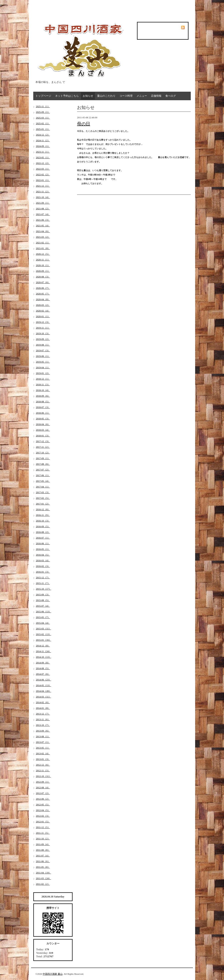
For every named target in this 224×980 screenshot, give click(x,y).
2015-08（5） (43, 600)
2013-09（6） (43, 731)
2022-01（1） (43, 180)
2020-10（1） (43, 265)
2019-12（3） (43, 322)
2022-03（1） (43, 169)
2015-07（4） (43, 606)
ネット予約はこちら (67, 96)
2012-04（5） (43, 810)
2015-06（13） (44, 611)
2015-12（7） (43, 577)
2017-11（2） (43, 447)
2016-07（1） (43, 538)
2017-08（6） (43, 464)
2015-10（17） (44, 589)
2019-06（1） (43, 356)
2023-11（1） (43, 152)
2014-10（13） (44, 657)
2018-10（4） (43, 390)
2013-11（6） (43, 719)
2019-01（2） (43, 373)
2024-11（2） (43, 140)
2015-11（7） (43, 583)
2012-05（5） (43, 804)
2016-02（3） (43, 566)
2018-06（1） (43, 413)
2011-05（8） (43, 867)
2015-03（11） (43, 629)
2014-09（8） (43, 663)
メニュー (142, 96)
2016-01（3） (43, 572)
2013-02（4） (43, 753)
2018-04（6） (43, 424)
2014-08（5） (43, 668)
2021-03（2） (43, 237)
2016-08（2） (43, 532)
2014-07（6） (43, 674)
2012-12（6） (43, 765)
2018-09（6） (43, 396)
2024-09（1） (43, 146)
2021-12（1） (43, 186)
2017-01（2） (43, 504)
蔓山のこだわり (106, 96)
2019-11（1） (43, 328)
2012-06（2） (43, 799)
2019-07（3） (43, 350)
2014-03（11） (43, 697)
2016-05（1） (43, 549)
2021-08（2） (43, 208)
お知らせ (88, 96)
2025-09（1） (43, 112)
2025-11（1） (43, 106)
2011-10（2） (43, 839)
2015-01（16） (44, 640)
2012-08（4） (43, 787)
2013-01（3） (43, 759)
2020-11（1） (43, 260)
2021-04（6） (43, 231)
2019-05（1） (43, 362)
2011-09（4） (43, 844)
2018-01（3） (43, 436)
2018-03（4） (43, 430)
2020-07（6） (43, 282)
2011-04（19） (43, 873)
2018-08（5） (43, 401)
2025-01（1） (43, 129)
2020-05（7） (43, 294)
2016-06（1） (43, 543)
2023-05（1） (43, 157)
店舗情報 (156, 96)
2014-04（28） (44, 691)
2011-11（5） (43, 833)
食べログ (171, 96)
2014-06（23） (44, 680)
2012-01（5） (43, 822)
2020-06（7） (43, 288)
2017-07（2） (43, 470)
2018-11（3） (43, 384)
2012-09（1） (43, 782)
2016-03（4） (43, 560)
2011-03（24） (43, 878)
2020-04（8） (43, 299)
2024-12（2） (43, 135)
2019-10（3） (43, 333)
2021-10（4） (43, 197)
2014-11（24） (43, 651)
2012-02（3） (43, 816)
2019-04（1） (43, 367)
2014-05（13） (44, 685)
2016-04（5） (43, 555)
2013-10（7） (43, 725)
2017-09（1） (43, 458)
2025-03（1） (43, 118)
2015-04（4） (43, 623)
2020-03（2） (43, 305)
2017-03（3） (43, 492)
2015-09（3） (43, 594)
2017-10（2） (43, 453)
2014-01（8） (43, 708)
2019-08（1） (43, 345)
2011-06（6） (43, 861)
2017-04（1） (43, 487)
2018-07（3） (43, 407)
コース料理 (126, 96)
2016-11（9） (43, 515)
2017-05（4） (43, 481)
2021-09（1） (43, 203)
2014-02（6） (43, 702)
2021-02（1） (43, 243)
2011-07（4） (43, 856)
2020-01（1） (43, 316)
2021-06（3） (43, 220)
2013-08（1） (43, 736)
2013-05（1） (43, 748)
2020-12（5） (43, 254)
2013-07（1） (43, 742)
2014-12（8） (43, 646)
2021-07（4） (43, 214)
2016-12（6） (43, 509)
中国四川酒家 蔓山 (53, 974)
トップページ (43, 96)
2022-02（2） (43, 174)
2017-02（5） (43, 498)
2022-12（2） (43, 163)
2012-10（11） (43, 776)
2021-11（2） (43, 191)
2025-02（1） (43, 123)
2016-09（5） (43, 526)
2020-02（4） (43, 311)
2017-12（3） (43, 441)
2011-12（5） (43, 827)
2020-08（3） (43, 277)
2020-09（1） (43, 271)
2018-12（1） (43, 379)
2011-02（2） (43, 884)
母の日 (84, 124)
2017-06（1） (43, 475)
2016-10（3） (43, 521)
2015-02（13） (44, 634)
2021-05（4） (43, 226)
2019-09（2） (43, 339)
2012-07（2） (43, 793)
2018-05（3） (43, 419)
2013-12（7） (43, 714)
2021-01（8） (43, 248)
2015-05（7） (43, 617)
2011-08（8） (43, 850)
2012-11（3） (43, 770)
